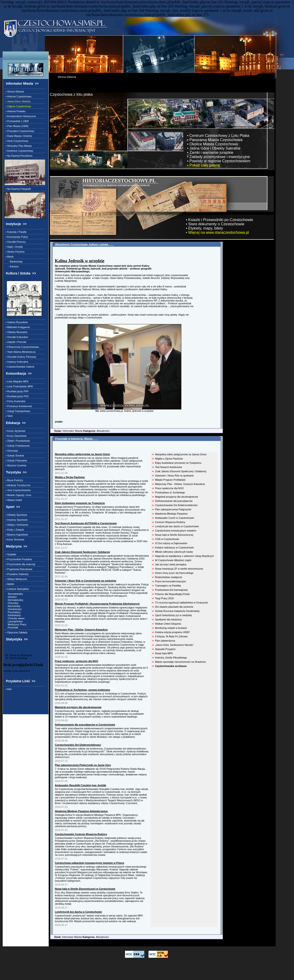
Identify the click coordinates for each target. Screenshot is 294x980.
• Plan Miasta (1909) (16, 126)
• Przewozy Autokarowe (18, 406)
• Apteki (9, 584)
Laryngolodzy (14, 621)
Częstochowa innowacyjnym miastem (176, 531)
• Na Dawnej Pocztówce (18, 156)
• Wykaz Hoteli (13, 500)
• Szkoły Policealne (16, 460)
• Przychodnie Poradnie (18, 559)
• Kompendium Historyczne (20, 116)
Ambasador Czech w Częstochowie (175, 518)
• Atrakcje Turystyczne (17, 485)
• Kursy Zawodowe (15, 436)
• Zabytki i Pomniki (15, 342)
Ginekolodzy (13, 609)
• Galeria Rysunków (16, 322)
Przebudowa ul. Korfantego (170, 492)
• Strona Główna (14, 91)
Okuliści (10, 597)
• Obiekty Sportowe (16, 515)
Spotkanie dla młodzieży (168, 619)
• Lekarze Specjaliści (17, 589)
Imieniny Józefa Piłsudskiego (171, 658)
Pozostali (11, 627)
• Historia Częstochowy (18, 96)
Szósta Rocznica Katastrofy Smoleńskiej (177, 611)
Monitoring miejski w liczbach (171, 628)
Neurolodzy (12, 606)
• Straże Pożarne (14, 252)
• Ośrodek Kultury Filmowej (20, 357)
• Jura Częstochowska (17, 490)
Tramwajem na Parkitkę (168, 586)
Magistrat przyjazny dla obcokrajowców (177, 497)
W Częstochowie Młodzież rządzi (173, 560)
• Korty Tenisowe (14, 540)
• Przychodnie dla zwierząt (20, 564)
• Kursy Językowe (15, 431)
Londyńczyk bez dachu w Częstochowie (177, 526)
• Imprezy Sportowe (16, 520)
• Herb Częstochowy (16, 141)
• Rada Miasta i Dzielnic (18, 136)
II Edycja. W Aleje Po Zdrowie (171, 636)
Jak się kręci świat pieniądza (171, 564)
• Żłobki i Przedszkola (17, 441)
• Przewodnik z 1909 (16, 121)
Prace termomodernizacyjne (170, 581)
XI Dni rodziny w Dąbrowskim (171, 543)
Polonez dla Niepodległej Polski (172, 594)
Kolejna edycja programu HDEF (172, 632)
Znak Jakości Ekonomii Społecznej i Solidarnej (181, 471)
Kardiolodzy (13, 615)
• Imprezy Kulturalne (16, 362)
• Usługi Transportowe (17, 411)
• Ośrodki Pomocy (15, 242)
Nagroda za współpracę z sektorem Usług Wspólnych (184, 556)
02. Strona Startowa (15, 658)
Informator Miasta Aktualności (80, 431)
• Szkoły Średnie (14, 456)
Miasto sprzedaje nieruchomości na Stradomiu (180, 662)
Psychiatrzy (12, 612)
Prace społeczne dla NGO (169, 488)
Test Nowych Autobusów (168, 467)
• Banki (9, 257)
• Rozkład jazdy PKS (16, 396)
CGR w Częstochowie (167, 539)
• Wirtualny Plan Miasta (18, 146)
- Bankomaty (13, 262)
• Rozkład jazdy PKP (16, 391)
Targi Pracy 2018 (164, 598)
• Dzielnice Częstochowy (19, 151)
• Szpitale (10, 554)
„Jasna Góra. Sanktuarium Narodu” (174, 645)
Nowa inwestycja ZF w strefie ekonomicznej (179, 569)
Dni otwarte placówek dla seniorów (174, 607)
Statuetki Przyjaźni (165, 649)
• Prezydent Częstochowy (19, 131)
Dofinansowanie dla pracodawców (174, 501)
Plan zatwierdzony (165, 641)
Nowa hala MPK (164, 653)
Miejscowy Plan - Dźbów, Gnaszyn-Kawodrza (180, 484)
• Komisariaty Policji (16, 237)
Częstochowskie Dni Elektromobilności (176, 505)
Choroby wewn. (15, 618)
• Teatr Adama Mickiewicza (20, 352)
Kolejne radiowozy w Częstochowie (174, 548)
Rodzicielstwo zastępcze (169, 577)
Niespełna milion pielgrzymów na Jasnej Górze (181, 454)
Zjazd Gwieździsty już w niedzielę (173, 615)
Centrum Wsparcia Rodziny (170, 522)
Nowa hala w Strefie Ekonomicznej (174, 535)
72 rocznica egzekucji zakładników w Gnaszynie (181, 603)
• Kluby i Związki (14, 530)
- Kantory (12, 266)
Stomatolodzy (14, 594)
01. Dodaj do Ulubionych (18, 655)
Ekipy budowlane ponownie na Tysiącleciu (178, 463)
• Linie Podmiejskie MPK (19, 386)
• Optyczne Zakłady (16, 632)
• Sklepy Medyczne (16, 579)
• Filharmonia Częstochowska (22, 347)
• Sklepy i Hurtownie (16, 525)
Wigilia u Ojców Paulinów (169, 459)
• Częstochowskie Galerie (19, 367)
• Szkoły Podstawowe (17, 446)
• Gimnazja (11, 451)
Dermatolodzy (14, 600)
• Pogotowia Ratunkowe (18, 569)
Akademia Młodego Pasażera (171, 514)
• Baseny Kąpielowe (16, 535)
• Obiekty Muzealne (16, 332)
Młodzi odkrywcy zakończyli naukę (174, 552)
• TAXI (8, 416)
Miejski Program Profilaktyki (170, 480)
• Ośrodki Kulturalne (16, 337)
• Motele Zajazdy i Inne (18, 495)
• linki (8, 689)
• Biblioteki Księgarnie (17, 327)
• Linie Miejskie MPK (16, 381)
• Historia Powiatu (15, 111)
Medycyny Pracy (15, 624)
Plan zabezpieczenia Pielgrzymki (173, 509)
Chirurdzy (11, 603)
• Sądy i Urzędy (14, 247)
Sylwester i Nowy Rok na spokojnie (174, 476)
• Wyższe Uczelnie (15, 465)
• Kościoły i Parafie (15, 232)
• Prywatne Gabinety (16, 574)
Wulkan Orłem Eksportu (168, 624)
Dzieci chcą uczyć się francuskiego (174, 573)
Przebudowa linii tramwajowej (171, 590)
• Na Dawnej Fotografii (18, 189)
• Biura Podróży (14, 480)
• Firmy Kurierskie (15, 401)
